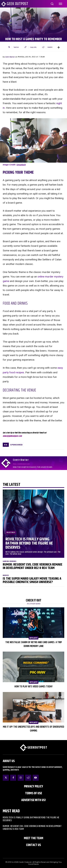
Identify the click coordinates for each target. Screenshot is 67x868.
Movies (6, 575)
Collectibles (11, 532)
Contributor (10, 57)
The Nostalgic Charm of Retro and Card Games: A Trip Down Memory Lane (34, 644)
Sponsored (16, 445)
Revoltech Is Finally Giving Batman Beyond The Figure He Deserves (29, 543)
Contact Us (33, 845)
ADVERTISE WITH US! (34, 800)
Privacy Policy (34, 786)
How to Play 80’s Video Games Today (33, 687)
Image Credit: (14, 165)
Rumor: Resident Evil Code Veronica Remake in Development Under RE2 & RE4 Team (33, 566)
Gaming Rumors (10, 561)
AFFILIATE (33, 638)
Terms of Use (34, 793)
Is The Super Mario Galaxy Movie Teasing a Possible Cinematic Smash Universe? (32, 580)
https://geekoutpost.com (21, 464)
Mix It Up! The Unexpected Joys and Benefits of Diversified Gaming (33, 729)
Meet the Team (34, 838)
